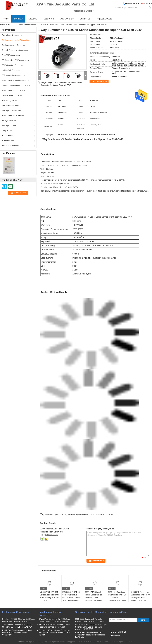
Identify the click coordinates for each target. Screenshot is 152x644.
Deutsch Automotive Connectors (15, 50)
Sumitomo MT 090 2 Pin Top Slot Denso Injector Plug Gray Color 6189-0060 (18, 620)
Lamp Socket (7, 131)
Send (143, 620)
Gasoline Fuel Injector (11, 105)
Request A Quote (104, 19)
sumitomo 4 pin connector (78, 514)
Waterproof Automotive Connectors (16, 85)
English (147, 3)
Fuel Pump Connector (11, 146)
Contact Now (101, 81)
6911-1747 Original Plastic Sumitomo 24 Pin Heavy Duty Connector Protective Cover (94, 598)
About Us (33, 19)
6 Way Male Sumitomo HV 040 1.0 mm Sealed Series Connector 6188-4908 (54, 620)
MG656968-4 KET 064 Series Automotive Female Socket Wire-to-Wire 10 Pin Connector (72, 596)
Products (18, 19)
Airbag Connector (9, 120)
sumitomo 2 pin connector (56, 514)
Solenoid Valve (8, 141)
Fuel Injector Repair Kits (11, 110)
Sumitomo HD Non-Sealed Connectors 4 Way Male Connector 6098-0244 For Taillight (54, 633)
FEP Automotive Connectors (13, 75)
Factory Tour (48, 19)
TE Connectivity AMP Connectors (15, 60)
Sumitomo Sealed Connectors (14, 45)
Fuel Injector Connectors (12, 35)
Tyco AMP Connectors (11, 55)
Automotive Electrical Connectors (15, 80)
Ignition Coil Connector (11, 70)
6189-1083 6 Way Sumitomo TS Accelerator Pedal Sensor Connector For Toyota (90, 635)
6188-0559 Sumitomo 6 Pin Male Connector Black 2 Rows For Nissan (90, 620)
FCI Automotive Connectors (13, 65)
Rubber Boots (7, 136)
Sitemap (122, 632)
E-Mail (114, 632)
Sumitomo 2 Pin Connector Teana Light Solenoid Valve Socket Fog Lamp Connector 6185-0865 (91, 627)
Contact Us (85, 19)
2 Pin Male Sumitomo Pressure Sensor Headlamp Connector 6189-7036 (54, 626)
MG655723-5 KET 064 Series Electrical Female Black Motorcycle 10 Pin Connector (49, 596)
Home (6, 19)
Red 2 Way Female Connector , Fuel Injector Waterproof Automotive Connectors (17, 633)
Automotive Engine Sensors (13, 115)
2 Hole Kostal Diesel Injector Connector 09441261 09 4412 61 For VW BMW (18, 626)
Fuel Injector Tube (9, 126)
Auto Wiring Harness (10, 100)
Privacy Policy (24, 642)
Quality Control (67, 19)
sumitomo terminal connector (101, 514)
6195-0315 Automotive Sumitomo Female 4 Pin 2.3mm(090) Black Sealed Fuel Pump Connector (140, 598)
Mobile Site (115, 636)
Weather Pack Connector (12, 95)
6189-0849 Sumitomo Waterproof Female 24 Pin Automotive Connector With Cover (117, 596)
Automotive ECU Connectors (13, 90)
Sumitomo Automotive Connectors (32, 24)
